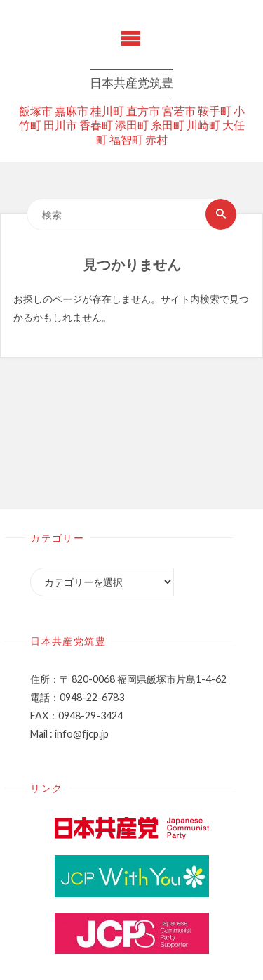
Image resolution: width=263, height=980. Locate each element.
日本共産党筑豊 (131, 84)
